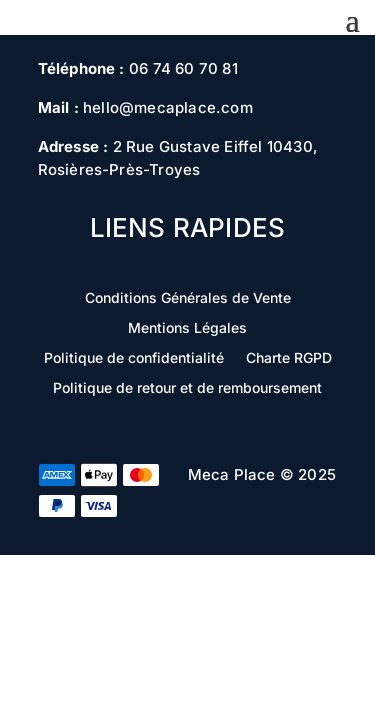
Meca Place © (241, 474)
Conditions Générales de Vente (188, 298)
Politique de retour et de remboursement (187, 388)
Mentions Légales (187, 328)
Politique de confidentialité (134, 358)
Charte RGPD (289, 358)
